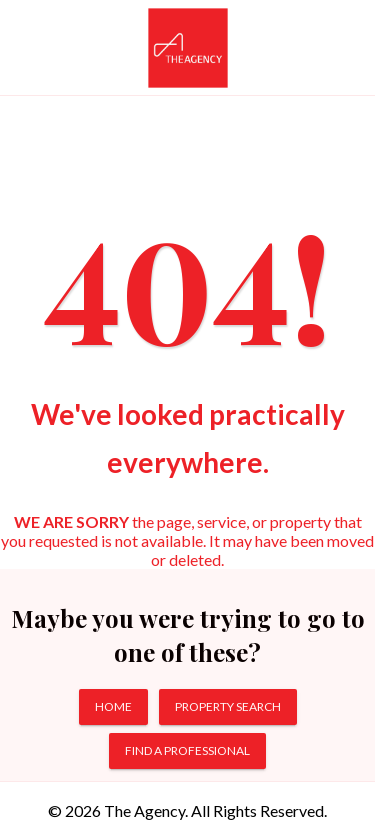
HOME (113, 706)
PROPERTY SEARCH (228, 706)
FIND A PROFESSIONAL (187, 750)
